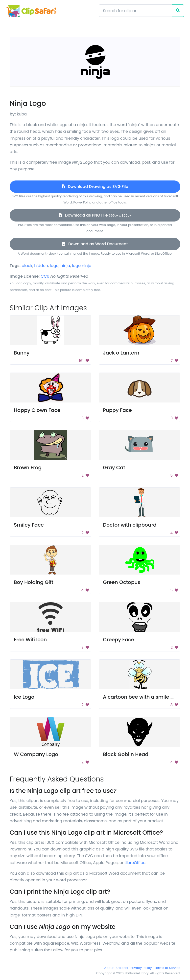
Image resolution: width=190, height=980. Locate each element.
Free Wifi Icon (30, 640)
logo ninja (82, 266)
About (109, 968)
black (27, 266)
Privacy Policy (141, 968)
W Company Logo (36, 754)
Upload (122, 968)
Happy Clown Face (37, 410)
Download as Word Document (95, 244)
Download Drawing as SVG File (95, 187)
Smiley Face (29, 525)
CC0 (45, 276)
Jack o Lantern (121, 353)
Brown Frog (28, 468)
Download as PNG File (95, 215)
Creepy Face (119, 640)
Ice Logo (24, 697)
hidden (41, 266)
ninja (65, 266)
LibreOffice (135, 863)
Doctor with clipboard (130, 525)
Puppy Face (117, 410)
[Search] (135, 11)
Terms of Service (167, 968)
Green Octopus (122, 582)
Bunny (22, 353)
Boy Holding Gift (34, 582)
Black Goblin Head (126, 754)
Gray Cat (114, 468)
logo (54, 266)
